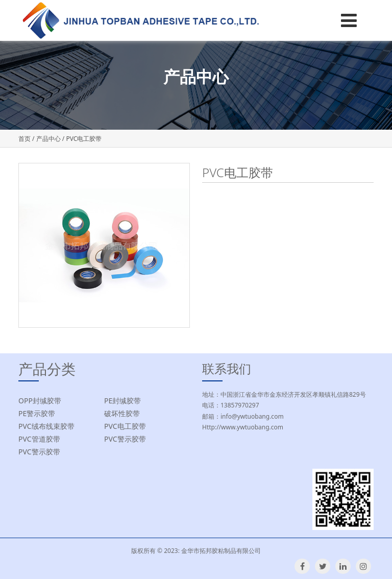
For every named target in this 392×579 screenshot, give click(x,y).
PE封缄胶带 (122, 401)
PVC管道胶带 (39, 439)
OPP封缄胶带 (40, 401)
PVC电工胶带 (125, 426)
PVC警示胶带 (125, 439)
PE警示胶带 (37, 413)
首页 (24, 139)
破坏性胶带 (122, 413)
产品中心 (48, 139)
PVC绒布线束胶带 (46, 426)
